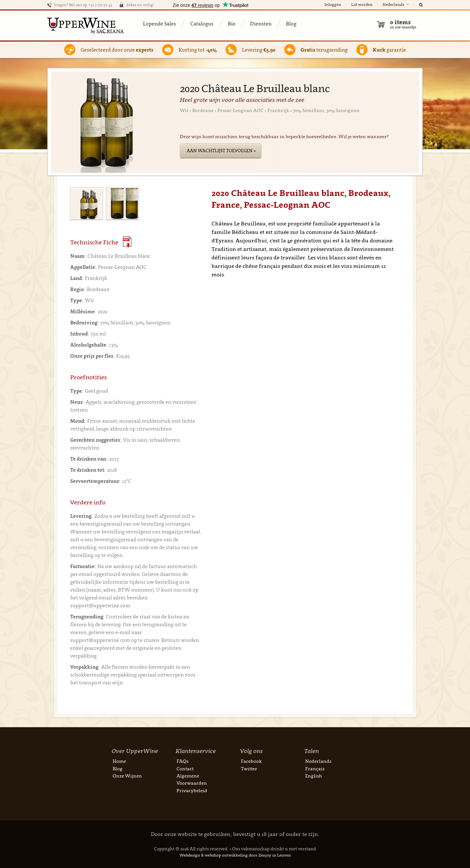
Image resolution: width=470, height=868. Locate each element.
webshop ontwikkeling (226, 855)
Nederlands (396, 4)
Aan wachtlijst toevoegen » (221, 151)
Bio (232, 24)
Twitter (249, 769)
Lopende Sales (159, 24)
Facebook (251, 761)
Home (119, 761)
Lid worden (362, 4)
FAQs (182, 761)
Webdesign (190, 855)
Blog (291, 24)
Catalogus (202, 24)
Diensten (261, 24)
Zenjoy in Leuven (275, 855)
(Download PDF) (127, 242)
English (313, 776)
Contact (185, 769)
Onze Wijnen (127, 776)
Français (315, 769)
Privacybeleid (192, 790)
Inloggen (333, 4)
